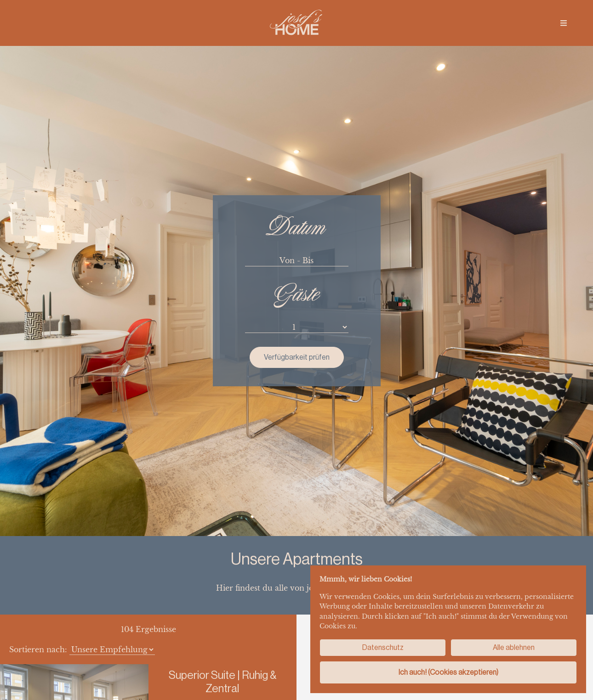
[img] (564, 23)
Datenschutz (383, 647)
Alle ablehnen (514, 647)
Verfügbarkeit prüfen (297, 172)
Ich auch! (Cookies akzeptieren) (448, 672)
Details (222, 567)
